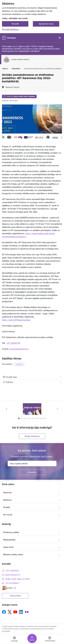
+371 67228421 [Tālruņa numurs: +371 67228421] (12, 583)
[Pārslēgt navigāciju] (32, 638)
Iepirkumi (7, 500)
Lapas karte (8, 547)
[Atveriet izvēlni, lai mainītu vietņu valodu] (14, 639)
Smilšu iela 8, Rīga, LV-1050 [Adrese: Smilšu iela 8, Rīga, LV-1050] (17, 579)
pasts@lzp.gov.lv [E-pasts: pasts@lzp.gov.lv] (13, 575)
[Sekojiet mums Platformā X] (10, 612)
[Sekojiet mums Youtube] (15, 612)
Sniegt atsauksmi (32, 436)
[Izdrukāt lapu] (32, 377)
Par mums (8, 515)
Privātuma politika (11, 532)
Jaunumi (19, 364)
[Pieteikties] (32, 472)
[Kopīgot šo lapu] (32, 382)
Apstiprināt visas (46, 24)
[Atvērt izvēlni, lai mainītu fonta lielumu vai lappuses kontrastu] (50, 639)
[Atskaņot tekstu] (12, 87)
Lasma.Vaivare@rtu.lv (19, 349)
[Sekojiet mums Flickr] (27, 612)
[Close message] (60, 38)
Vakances (7, 493)
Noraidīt (15, 24)
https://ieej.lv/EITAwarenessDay (16, 320)
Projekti (7, 507)
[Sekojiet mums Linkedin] (21, 612)
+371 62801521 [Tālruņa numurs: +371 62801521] (12, 571)
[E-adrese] (7, 588)
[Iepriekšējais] (7, 409)
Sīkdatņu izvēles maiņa (13, 554)
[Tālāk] (57, 409)
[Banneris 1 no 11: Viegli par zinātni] (32, 409)
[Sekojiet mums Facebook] (4, 612)
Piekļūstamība (9, 540)
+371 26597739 (13, 343)
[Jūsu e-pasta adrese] (32, 463)
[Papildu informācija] (15, 588)
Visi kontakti (15, 596)
